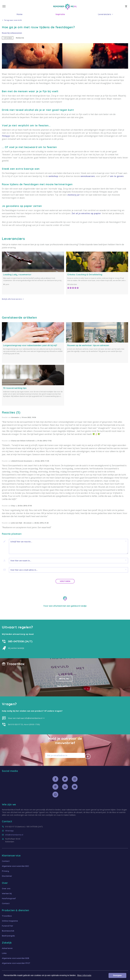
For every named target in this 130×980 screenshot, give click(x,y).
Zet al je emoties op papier (86, 213)
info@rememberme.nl (14, 835)
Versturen (65, 581)
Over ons (6, 888)
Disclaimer (7, 876)
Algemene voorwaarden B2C (15, 866)
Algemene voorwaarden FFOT (16, 963)
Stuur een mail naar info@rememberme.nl (26, 718)
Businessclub (8, 931)
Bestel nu (64, 679)
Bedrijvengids (8, 936)
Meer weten (64, 686)
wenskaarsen (88, 176)
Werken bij (7, 893)
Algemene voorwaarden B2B (15, 958)
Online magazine (10, 921)
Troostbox (7, 916)
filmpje (6, 136)
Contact (6, 861)
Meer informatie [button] (84, 975)
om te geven (117, 176)
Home (20, 14)
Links (4, 953)
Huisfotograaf (9, 898)
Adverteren (7, 948)
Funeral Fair (8, 926)
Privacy (5, 871)
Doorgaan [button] (117, 975)
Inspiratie (60, 14)
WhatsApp (9, 831)
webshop (53, 176)
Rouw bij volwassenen (12, 33)
